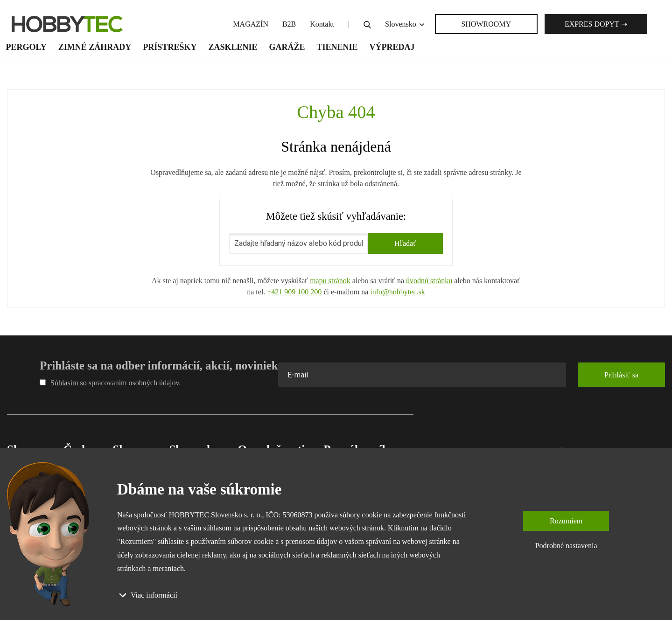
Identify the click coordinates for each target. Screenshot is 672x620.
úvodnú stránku (429, 281)
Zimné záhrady (95, 47)
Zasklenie (233, 47)
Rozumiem (566, 521)
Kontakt (322, 24)
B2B (289, 24)
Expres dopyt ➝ (596, 24)
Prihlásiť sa (621, 375)
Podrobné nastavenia (566, 546)
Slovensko (405, 24)
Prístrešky (170, 47)
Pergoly (26, 47)
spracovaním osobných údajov (134, 383)
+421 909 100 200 (294, 292)
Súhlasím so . (110, 383)
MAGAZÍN (251, 24)
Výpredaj (392, 47)
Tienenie (337, 47)
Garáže (287, 47)
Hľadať (405, 243)
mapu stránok (330, 281)
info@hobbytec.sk (397, 292)
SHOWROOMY (486, 24)
